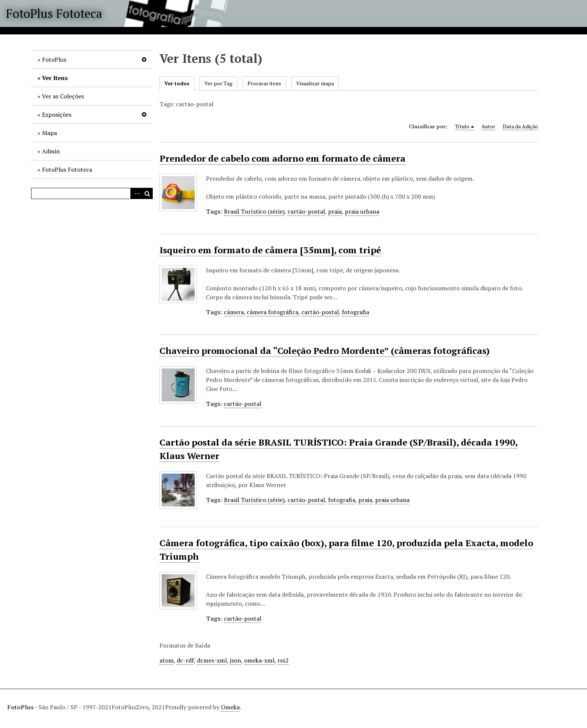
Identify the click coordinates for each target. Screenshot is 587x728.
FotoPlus (54, 59)
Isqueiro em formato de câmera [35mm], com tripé (270, 250)
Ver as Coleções (63, 96)
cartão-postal (306, 211)
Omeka (230, 707)
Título (462, 126)
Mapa (49, 133)
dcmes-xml (212, 660)
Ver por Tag (218, 83)
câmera (234, 312)
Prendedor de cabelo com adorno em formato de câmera (282, 158)
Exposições (57, 114)
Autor (488, 126)
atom (167, 660)
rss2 (283, 660)
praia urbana (362, 211)
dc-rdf (185, 660)
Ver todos (177, 83)
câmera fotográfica (273, 312)
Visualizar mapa (315, 83)
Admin (51, 151)
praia (335, 211)
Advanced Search (136, 193)
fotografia (355, 312)
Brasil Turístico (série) (254, 211)
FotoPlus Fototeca (54, 13)
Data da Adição (520, 126)
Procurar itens (264, 83)
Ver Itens (55, 78)
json (235, 660)
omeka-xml (259, 660)
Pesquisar (147, 193)
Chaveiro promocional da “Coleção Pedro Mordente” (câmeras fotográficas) (325, 351)
